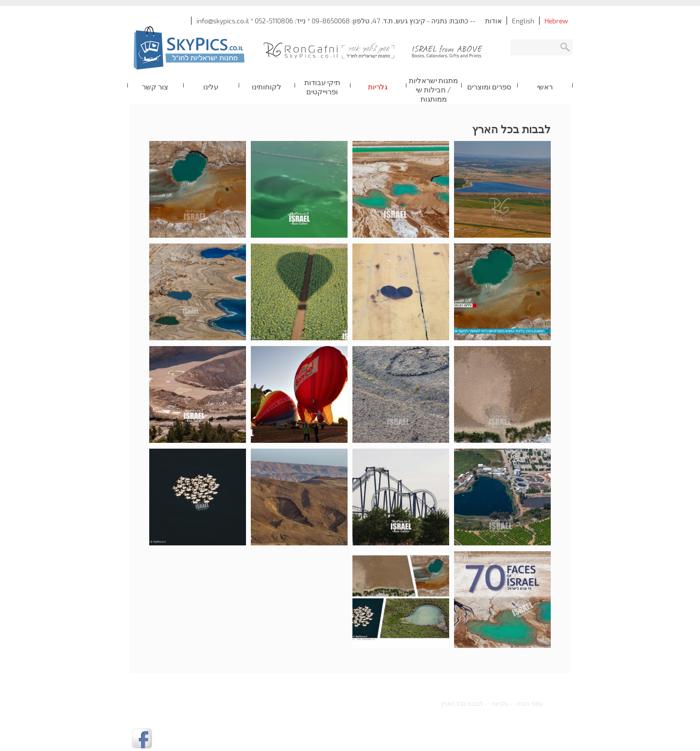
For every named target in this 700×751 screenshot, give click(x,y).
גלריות (500, 703)
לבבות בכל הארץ (462, 703)
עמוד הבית (530, 703)
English (523, 21)
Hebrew (556, 21)
